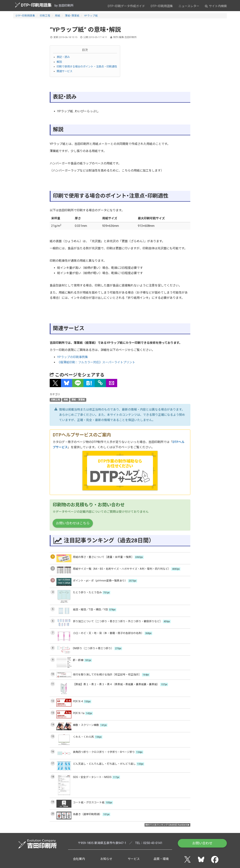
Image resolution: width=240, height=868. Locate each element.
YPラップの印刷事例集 (73, 357)
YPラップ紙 (91, 16)
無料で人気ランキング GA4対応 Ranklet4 (166, 825)
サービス (134, 859)
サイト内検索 (216, 6)
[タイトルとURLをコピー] (100, 383)
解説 (59, 62)
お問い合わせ (202, 843)
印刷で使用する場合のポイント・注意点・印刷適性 (87, 67)
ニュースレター (189, 6)
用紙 (58, 16)
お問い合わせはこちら (73, 523)
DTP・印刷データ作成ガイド (126, 6)
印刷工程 (45, 16)
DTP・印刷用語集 (33, 5)
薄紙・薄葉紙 (72, 16)
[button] (55, 383)
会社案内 (79, 859)
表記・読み (63, 57)
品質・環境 (161, 859)
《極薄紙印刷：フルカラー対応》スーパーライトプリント (96, 362)
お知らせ (106, 859)
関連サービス (64, 71)
